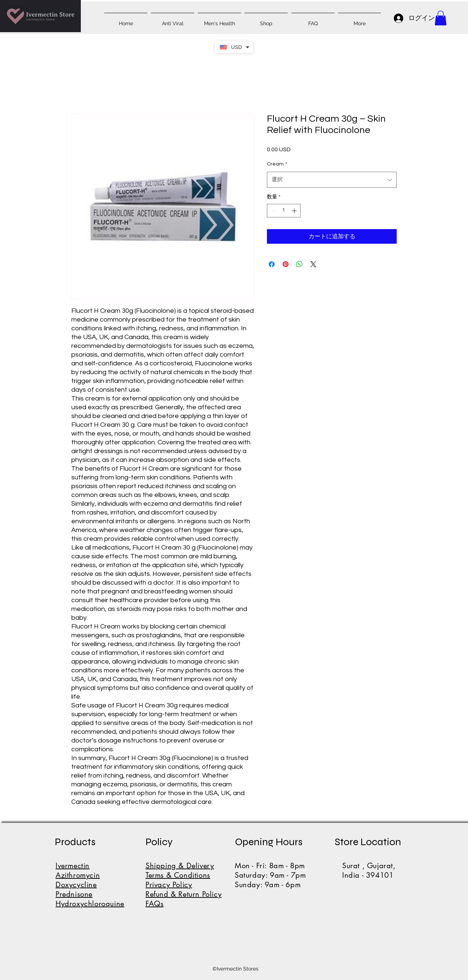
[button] (441, 18)
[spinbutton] (284, 211)
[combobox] (332, 180)
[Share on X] (313, 264)
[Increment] (295, 211)
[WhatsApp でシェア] (299, 264)
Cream (277, 164)
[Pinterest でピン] (286, 264)
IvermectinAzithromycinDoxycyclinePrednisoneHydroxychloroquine (90, 885)
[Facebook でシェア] (272, 264)
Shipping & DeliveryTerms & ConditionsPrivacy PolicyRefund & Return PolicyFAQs (184, 885)
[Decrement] (273, 211)
